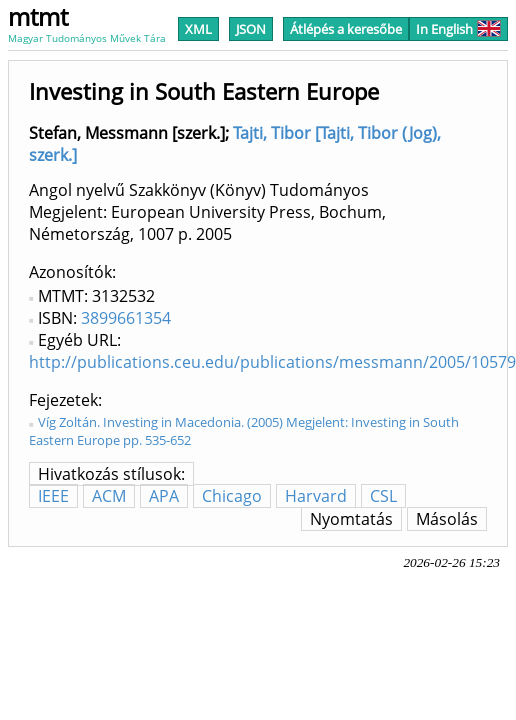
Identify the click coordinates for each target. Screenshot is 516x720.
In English (458, 29)
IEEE (53, 496)
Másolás (447, 519)
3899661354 (126, 318)
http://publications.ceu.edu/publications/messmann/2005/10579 (272, 362)
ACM (109, 496)
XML (198, 29)
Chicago (232, 496)
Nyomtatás (351, 519)
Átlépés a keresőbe (346, 29)
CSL (383, 496)
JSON (251, 29)
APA (164, 496)
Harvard (316, 496)
